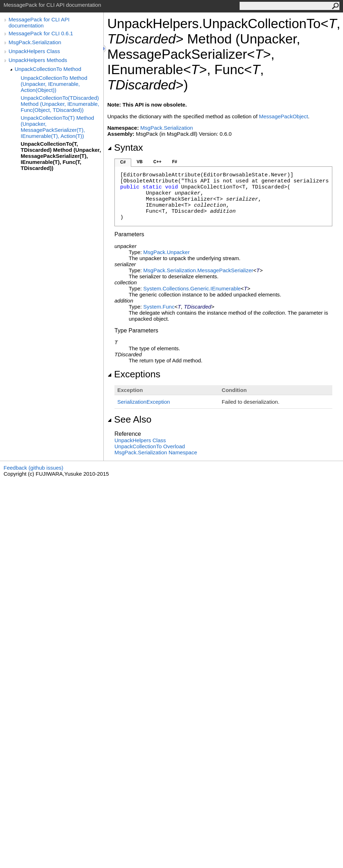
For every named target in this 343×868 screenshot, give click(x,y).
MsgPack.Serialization (35, 42)
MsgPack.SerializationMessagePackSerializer (198, 270)
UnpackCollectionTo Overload (150, 446)
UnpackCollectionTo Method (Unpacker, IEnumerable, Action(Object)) (54, 84)
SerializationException (144, 402)
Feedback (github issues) (34, 468)
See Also (129, 419)
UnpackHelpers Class (34, 51)
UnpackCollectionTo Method (48, 69)
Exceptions (134, 374)
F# (175, 162)
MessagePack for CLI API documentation (39, 22)
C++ (157, 162)
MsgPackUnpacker (167, 252)
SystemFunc (159, 307)
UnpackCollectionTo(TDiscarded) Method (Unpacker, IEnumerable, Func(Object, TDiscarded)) (60, 104)
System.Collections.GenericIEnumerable (192, 288)
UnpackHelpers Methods (38, 60)
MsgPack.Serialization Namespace (156, 452)
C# (123, 162)
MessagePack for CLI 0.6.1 (41, 33)
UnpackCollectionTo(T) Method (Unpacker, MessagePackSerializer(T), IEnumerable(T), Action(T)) (57, 127)
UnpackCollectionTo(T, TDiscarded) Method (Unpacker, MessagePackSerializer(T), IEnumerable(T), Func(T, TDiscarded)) (61, 156)
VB (140, 162)
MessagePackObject (283, 116)
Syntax (125, 148)
